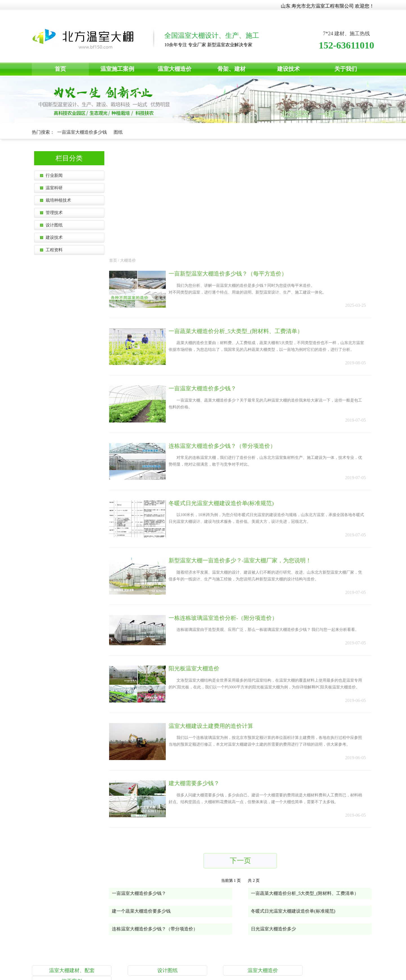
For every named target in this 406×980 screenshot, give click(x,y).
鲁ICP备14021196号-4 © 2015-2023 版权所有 (230, 949)
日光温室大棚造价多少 (276, 833)
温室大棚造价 (175, 69)
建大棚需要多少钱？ (202, 685)
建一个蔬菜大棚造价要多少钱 (144, 815)
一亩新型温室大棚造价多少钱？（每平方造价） (235, 167)
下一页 (243, 764)
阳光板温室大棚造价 (202, 569)
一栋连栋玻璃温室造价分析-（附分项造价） (231, 517)
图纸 (118, 132)
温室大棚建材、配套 (68, 875)
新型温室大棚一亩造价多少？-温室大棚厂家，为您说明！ (248, 459)
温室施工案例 (117, 69)
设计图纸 (158, 875)
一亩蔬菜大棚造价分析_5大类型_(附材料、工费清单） (243, 225)
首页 (60, 69)
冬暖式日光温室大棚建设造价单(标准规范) (229, 400)
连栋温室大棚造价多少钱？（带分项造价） (230, 342)
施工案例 (338, 875)
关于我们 (346, 69)
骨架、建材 (231, 69)
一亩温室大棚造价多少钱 (83, 132)
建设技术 (288, 69)
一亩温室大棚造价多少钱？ (210, 283)
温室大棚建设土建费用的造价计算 (219, 627)
